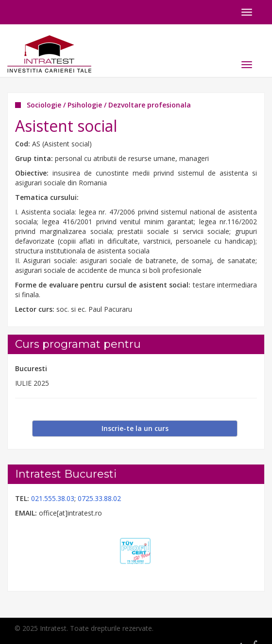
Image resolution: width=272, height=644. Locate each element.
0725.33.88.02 (99, 498)
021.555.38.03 (53, 498)
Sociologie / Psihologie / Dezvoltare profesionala (109, 105)
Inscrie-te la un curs (135, 428)
